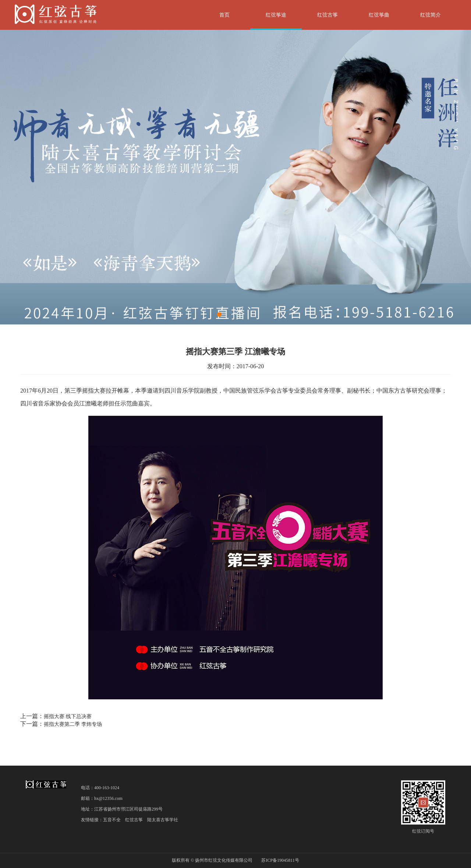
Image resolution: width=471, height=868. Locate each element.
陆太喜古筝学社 (163, 820)
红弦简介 (431, 15)
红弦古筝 (327, 15)
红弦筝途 (276, 15)
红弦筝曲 (379, 15)
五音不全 (112, 820)
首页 (224, 15)
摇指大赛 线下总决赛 (68, 716)
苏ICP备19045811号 (280, 860)
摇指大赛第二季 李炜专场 (73, 724)
